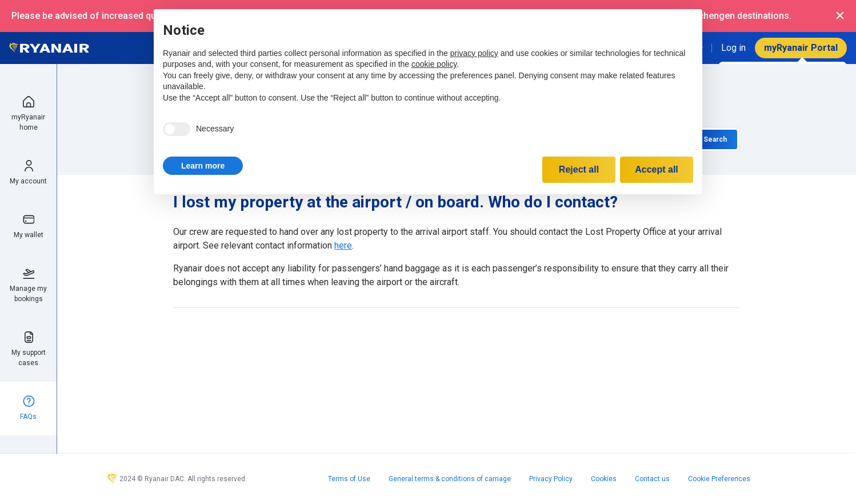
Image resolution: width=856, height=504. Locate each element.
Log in (733, 48)
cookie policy (434, 64)
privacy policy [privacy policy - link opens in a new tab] (474, 53)
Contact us (652, 479)
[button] (203, 166)
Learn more (203, 166)
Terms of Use (349, 479)
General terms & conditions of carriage (450, 479)
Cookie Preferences (719, 479)
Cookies (604, 479)
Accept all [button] (657, 169)
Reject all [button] (579, 169)
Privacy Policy (551, 479)
